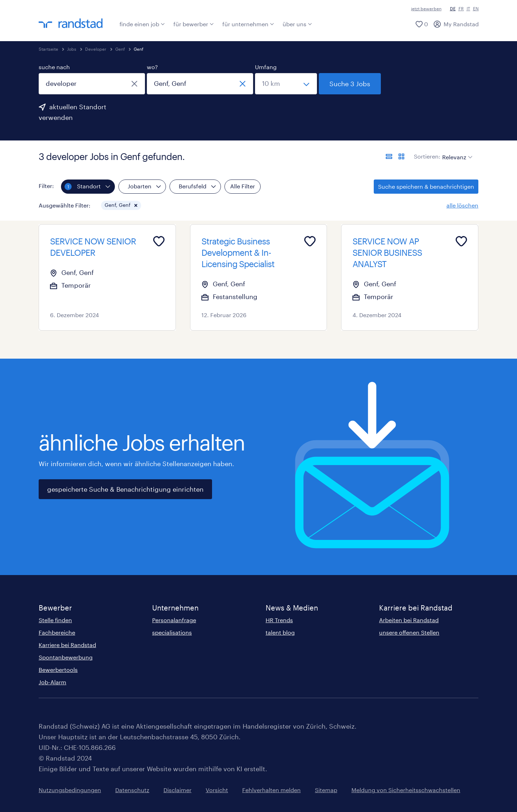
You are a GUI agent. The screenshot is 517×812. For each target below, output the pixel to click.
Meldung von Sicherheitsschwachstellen (406, 790)
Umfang (266, 67)
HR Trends (279, 620)
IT (468, 9)
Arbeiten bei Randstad (409, 620)
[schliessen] (134, 84)
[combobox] (92, 84)
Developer (96, 49)
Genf (120, 49)
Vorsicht (217, 790)
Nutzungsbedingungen (70, 790)
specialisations (172, 632)
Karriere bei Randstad (67, 645)
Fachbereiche (57, 632)
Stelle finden (55, 620)
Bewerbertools (58, 670)
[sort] (456, 152)
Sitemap (326, 790)
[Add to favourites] (159, 241)
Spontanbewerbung (66, 657)
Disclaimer (177, 790)
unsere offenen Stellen (409, 632)
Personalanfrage (174, 620)
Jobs (72, 49)
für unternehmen (248, 24)
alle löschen (462, 205)
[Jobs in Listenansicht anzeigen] (389, 156)
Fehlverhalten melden (271, 790)
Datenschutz (132, 790)
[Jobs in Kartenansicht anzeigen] (401, 156)
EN (476, 9)
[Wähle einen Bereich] (286, 84)
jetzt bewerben (426, 9)
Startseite (48, 49)
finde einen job (142, 24)
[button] (136, 205)
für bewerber (194, 24)
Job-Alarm (52, 682)
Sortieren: (427, 156)
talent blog (280, 632)
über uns (297, 24)
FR (461, 9)
